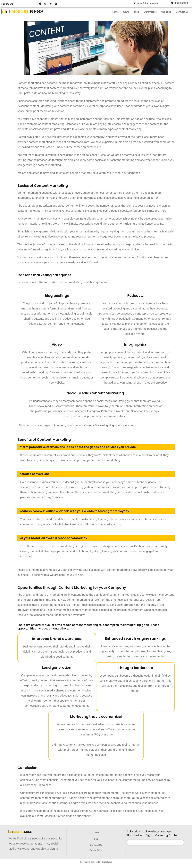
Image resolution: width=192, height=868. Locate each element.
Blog (137, 12)
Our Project (150, 12)
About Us (166, 12)
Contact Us (182, 12)
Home (115, 12)
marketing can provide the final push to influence (134, 492)
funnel (126, 12)
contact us (105, 811)
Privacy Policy (96, 850)
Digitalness (107, 862)
